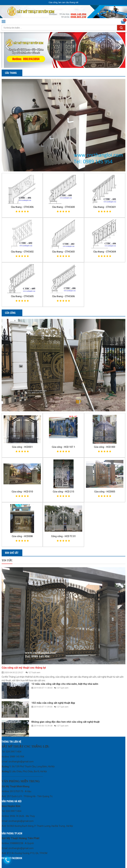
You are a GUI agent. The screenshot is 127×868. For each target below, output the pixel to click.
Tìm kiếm (121, 28)
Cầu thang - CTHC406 (22, 207)
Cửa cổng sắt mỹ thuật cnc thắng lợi (24, 668)
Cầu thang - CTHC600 (63, 207)
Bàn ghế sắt (12, 553)
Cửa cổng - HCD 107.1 (63, 447)
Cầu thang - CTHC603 (63, 252)
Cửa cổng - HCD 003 (105, 447)
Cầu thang (11, 73)
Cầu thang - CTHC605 (22, 296)
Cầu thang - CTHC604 (105, 252)
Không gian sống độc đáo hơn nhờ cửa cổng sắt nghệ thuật (65, 722)
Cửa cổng (10, 313)
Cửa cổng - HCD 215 (63, 492)
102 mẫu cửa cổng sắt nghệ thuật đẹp (53, 703)
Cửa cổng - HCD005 (105, 492)
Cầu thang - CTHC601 (105, 207)
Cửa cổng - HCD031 (22, 447)
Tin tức (7, 560)
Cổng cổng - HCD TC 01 (63, 536)
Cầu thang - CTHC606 (63, 296)
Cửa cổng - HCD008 (22, 536)
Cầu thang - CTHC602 (22, 252)
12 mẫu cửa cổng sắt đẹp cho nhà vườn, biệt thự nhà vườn (65, 684)
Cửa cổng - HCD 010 (22, 492)
